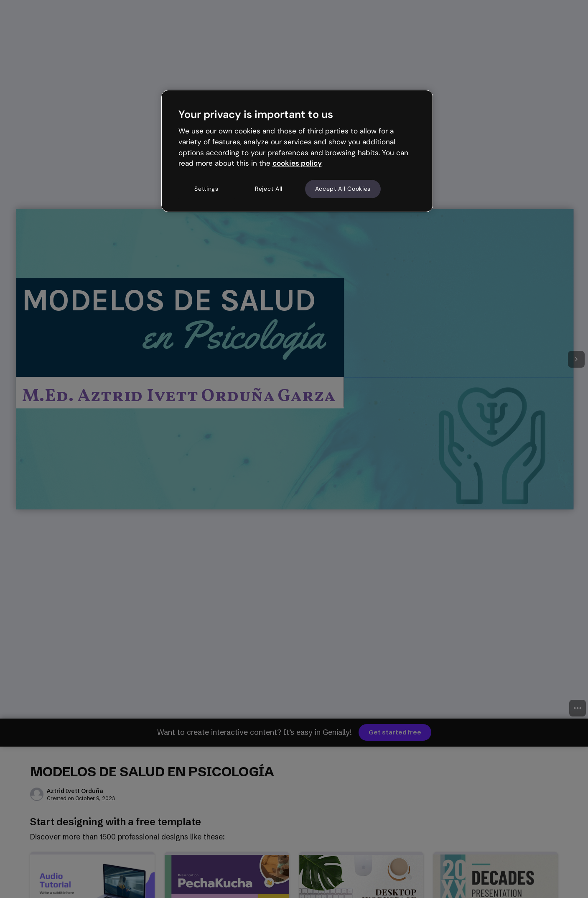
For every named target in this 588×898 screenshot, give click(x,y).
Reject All (269, 189)
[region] (297, 151)
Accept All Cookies (343, 189)
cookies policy (297, 163)
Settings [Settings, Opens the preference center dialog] (206, 189)
